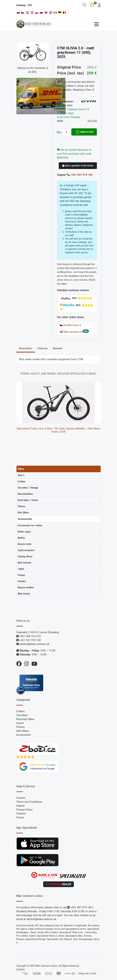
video (64, 284)
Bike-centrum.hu (71, 332)
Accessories (23, 735)
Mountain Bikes (25, 719)
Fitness (21, 727)
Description (26, 348)
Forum (20, 817)
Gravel (20, 723)
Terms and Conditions (29, 802)
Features (43, 348)
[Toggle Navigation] (80, 24)
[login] (98, 5)
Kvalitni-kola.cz (70, 325)
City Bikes (22, 715)
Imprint (21, 806)
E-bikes (21, 711)
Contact (21, 798)
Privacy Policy (24, 810)
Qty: (59, 132)
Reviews (58, 348)
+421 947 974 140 (82, 175)
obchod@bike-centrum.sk (34, 644)
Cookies (21, 814)
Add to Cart (85, 132)
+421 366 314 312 (30, 636)
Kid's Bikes (23, 731)
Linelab (92, 974)
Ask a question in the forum (78, 166)
